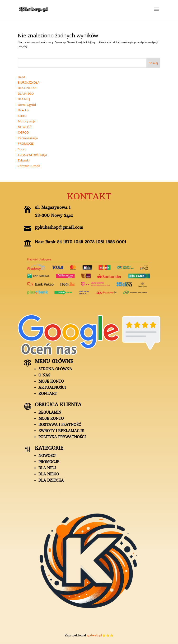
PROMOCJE (49, 462)
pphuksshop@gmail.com (59, 227)
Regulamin (50, 412)
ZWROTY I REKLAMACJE (61, 431)
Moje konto (51, 381)
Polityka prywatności (62, 437)
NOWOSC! (47, 456)
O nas (44, 375)
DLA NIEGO (49, 474)
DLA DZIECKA (51, 480)
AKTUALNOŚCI (52, 387)
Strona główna (55, 369)
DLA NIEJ (47, 468)
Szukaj (153, 63)
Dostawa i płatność (60, 425)
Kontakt (48, 394)
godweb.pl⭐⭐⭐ (100, 635)
